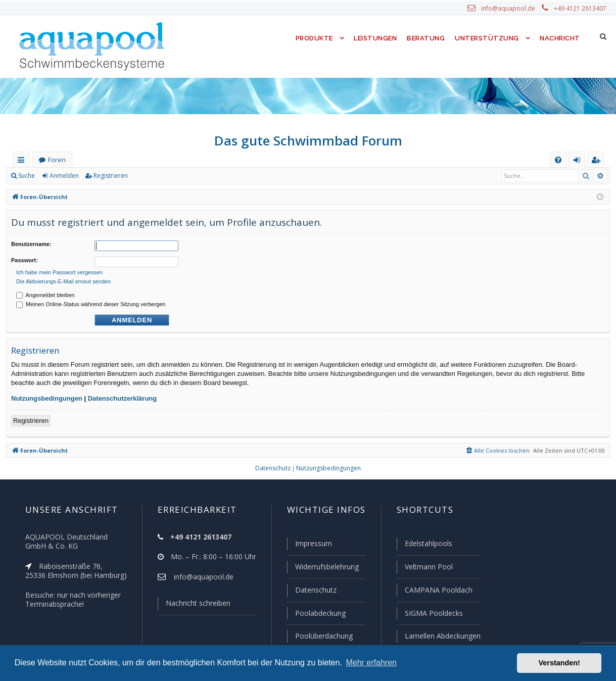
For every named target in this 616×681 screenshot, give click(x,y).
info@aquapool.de (512, 9)
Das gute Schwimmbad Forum (308, 140)
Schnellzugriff (23, 162)
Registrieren (109, 176)
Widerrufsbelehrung (322, 568)
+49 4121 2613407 (581, 9)
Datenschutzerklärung (123, 395)
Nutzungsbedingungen (47, 395)
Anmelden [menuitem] (579, 162)
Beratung (427, 38)
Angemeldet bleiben (45, 292)
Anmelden (64, 176)
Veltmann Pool (427, 568)
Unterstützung (487, 38)
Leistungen (375, 38)
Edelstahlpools (427, 546)
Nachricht (559, 38)
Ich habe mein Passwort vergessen (59, 269)
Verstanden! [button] (559, 663)
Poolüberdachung (319, 636)
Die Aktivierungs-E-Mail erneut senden (63, 278)
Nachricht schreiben (194, 605)
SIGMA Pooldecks (433, 614)
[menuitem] (558, 160)
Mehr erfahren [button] (371, 663)
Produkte (312, 38)
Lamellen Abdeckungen (441, 636)
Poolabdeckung (316, 614)
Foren (57, 160)
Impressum (309, 546)
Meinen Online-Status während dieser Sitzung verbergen (91, 301)
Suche (27, 176)
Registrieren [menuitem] (598, 162)
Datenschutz (311, 591)
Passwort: (25, 259)
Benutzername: (31, 244)
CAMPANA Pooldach (437, 591)
